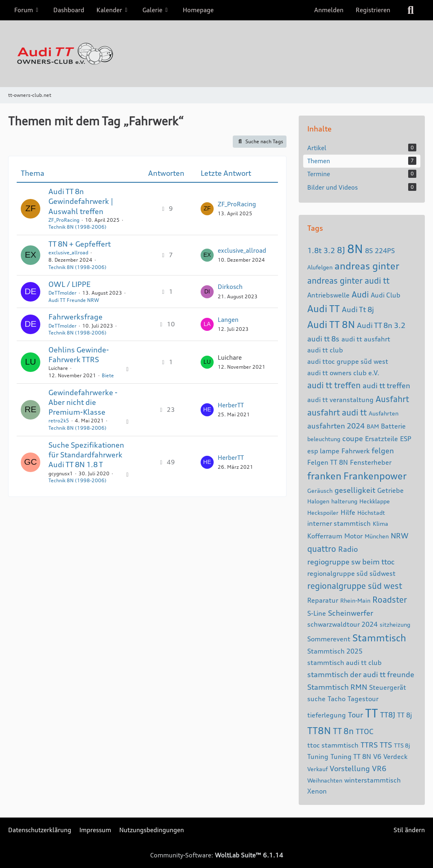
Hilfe (348, 512)
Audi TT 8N (331, 325)
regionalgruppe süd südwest (351, 573)
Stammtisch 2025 (335, 651)
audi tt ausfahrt (366, 339)
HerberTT (231, 405)
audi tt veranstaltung (340, 400)
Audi (360, 294)
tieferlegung (327, 715)
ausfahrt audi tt (337, 412)
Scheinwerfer (351, 613)
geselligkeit (355, 490)
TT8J (388, 715)
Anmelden (329, 10)
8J (341, 250)
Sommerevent (329, 639)
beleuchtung (324, 439)
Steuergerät (388, 687)
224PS (385, 251)
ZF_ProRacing (64, 220)
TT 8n (343, 731)
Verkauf (317, 769)
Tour (355, 715)
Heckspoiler (323, 513)
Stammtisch (379, 638)
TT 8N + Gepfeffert (80, 244)
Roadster (390, 600)
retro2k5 (59, 421)
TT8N (319, 731)
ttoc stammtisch (333, 745)
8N (355, 249)
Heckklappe (375, 501)
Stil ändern (409, 830)
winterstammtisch (373, 780)
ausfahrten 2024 (336, 426)
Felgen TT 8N (328, 462)
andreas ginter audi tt (348, 281)
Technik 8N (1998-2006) (78, 227)
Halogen (318, 501)
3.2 (329, 250)
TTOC (365, 731)
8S (369, 251)
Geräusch (320, 491)
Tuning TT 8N (351, 756)
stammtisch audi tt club (344, 662)
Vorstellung (350, 768)
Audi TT (324, 309)
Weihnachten (325, 780)
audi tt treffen (334, 385)
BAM (373, 426)
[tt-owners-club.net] (216, 54)
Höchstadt (371, 513)
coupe (353, 438)
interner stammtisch (339, 523)
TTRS (369, 745)
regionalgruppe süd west (355, 586)
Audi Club (386, 295)
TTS (386, 745)
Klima (381, 524)
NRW (400, 536)
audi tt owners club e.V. (343, 373)
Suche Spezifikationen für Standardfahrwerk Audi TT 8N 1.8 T (86, 455)
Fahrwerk (355, 451)
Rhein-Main (355, 600)
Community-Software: (217, 855)
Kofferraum (325, 536)
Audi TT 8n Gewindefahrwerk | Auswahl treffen (81, 201)
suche (316, 699)
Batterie (393, 426)
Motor (353, 536)
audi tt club (325, 350)
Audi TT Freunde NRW (74, 300)
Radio (348, 549)
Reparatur (323, 600)
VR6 (379, 768)
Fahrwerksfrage (75, 317)
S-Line (317, 613)
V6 (377, 756)
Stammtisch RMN (337, 687)
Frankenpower (375, 476)
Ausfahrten (384, 413)
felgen (383, 450)
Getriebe (390, 490)
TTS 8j (402, 745)
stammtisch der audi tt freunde (361, 674)
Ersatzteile (382, 439)
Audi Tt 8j (358, 309)
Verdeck (395, 756)
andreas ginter (367, 266)
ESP (406, 439)
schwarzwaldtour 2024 (342, 624)
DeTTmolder (62, 293)
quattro (322, 549)
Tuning (318, 756)
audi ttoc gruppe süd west (348, 361)
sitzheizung (395, 624)
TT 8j (405, 715)
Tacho (337, 699)
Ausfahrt (392, 399)
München (377, 536)
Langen (228, 320)
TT (372, 713)
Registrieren (373, 10)
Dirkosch (230, 287)
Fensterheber (371, 462)
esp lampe (323, 451)
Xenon (317, 791)
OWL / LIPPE (69, 284)
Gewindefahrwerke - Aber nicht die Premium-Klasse (83, 402)
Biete (108, 375)
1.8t (314, 250)
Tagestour (363, 699)
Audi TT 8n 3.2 (381, 325)
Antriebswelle (328, 295)
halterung (344, 501)
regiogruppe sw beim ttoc (351, 562)
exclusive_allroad (68, 253)
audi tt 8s (323, 339)
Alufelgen (320, 267)
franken (324, 476)
